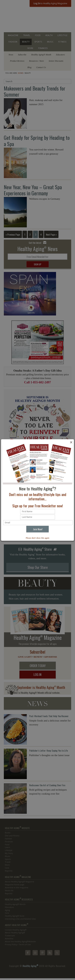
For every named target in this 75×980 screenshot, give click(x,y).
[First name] (38, 511)
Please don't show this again (37, 538)
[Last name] (38, 517)
